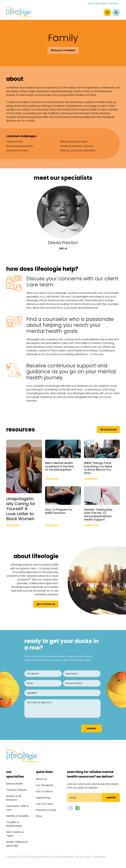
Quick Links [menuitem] (44, 772)
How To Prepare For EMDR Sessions (59, 511)
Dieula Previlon (63, 243)
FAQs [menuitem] (39, 816)
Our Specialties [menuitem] (15, 774)
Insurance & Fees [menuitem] (46, 810)
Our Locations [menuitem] (44, 791)
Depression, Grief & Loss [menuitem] (18, 808)
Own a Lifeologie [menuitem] (97, 3)
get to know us (46, 604)
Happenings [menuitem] (43, 798)
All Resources (108, 430)
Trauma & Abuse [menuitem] (16, 790)
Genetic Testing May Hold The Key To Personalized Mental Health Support (98, 515)
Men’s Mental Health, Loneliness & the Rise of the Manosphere (59, 466)
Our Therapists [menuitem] (45, 785)
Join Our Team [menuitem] (45, 804)
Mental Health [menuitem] (14, 784)
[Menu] (107, 13)
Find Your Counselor (63, 50)
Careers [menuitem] (114, 3)
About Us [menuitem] (41, 779)
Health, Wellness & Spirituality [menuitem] (17, 844)
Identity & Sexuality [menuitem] (18, 816)
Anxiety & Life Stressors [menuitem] (14, 798)
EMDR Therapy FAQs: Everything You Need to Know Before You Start (98, 468)
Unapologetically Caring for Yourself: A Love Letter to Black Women (21, 509)
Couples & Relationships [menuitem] (14, 824)
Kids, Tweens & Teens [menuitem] (15, 834)
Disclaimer (100, 857)
